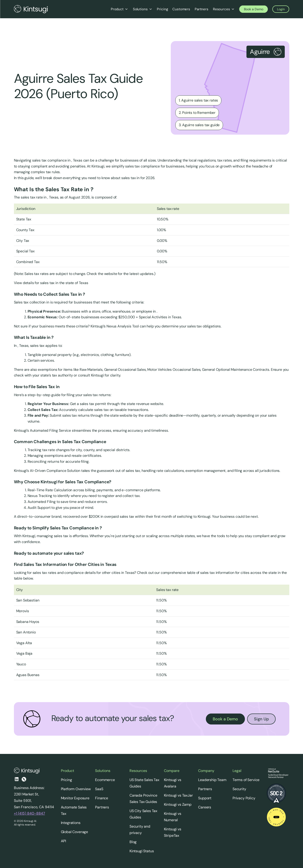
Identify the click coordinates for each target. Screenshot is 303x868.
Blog (133, 842)
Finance (102, 798)
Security (239, 789)
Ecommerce (105, 780)
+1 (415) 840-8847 (30, 813)
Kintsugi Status (142, 851)
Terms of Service (246, 780)
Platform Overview (76, 789)
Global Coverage (75, 832)
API (64, 841)
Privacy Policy (244, 798)
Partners (102, 807)
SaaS (99, 789)
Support (205, 798)
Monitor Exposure (75, 798)
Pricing (66, 780)
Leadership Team (212, 780)
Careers (205, 807)
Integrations (71, 823)
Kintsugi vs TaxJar (178, 795)
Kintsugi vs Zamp (178, 804)
